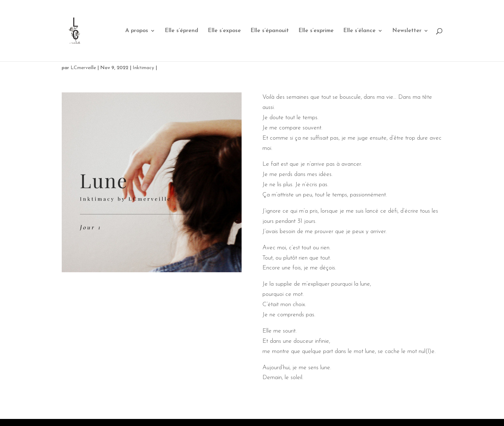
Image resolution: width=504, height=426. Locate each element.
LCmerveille (83, 68)
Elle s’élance (359, 31)
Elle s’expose (224, 31)
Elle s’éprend (181, 31)
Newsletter (407, 31)
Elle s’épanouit (270, 31)
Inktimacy (143, 68)
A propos (137, 31)
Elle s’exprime (316, 31)
